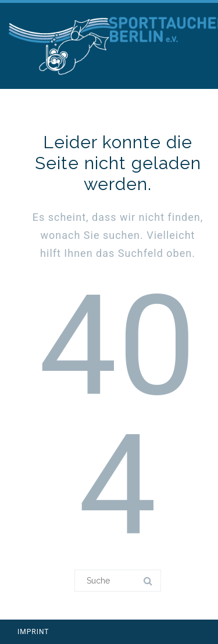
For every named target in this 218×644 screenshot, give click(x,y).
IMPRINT (33, 632)
